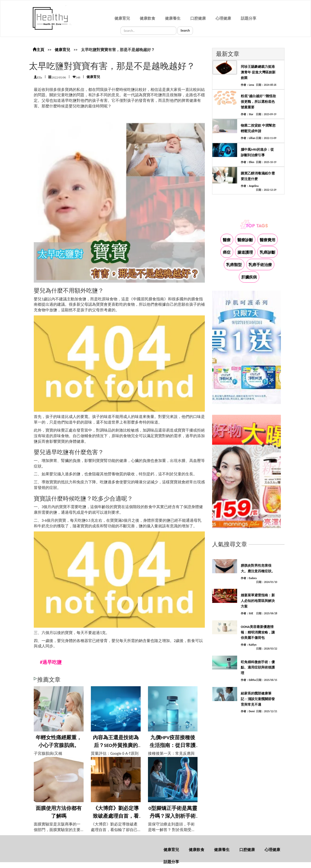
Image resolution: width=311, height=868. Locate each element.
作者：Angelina (250, 186)
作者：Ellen (247, 162)
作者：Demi (248, 711)
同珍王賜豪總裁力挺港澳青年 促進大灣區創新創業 (258, 72)
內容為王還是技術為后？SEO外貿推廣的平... (116, 745)
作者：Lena (247, 85)
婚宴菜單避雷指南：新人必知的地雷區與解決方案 (258, 601)
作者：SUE (247, 613)
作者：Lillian (248, 138)
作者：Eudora (249, 578)
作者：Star (247, 114)
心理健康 (223, 18)
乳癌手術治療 (260, 265)
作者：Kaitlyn (249, 645)
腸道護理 (245, 252)
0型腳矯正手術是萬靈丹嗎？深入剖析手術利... (173, 816)
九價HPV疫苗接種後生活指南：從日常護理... (173, 745)
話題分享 (249, 18)
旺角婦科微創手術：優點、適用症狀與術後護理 (258, 668)
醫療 (227, 240)
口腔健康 (198, 18)
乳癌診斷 (268, 252)
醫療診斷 (245, 240)
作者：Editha (248, 680)
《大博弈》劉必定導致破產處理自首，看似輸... (116, 816)
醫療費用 (268, 240)
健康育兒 (122, 18)
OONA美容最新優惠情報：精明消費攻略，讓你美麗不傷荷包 (258, 632)
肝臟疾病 (249, 277)
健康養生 (173, 18)
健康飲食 (147, 18)
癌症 (227, 252)
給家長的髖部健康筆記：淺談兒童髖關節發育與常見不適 (258, 699)
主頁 (38, 50)
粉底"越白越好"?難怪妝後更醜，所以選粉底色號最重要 (258, 102)
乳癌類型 (234, 265)
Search (185, 30)
